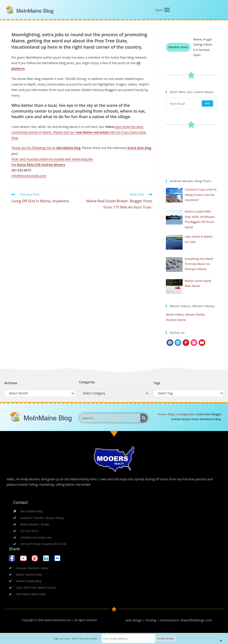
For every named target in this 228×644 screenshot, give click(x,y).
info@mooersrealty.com (29, 176)
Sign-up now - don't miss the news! (75, 639)
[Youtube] (202, 343)
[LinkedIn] (178, 343)
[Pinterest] (186, 343)
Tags (157, 383)
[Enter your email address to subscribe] (191, 103)
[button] (159, 10)
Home (162, 414)
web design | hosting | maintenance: (153, 620)
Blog (171, 414)
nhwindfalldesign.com (196, 620)
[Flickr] (194, 343)
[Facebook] (170, 343)
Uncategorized (185, 414)
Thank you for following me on (33, 148)
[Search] (144, 418)
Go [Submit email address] (207, 103)
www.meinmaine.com (58, 620)
